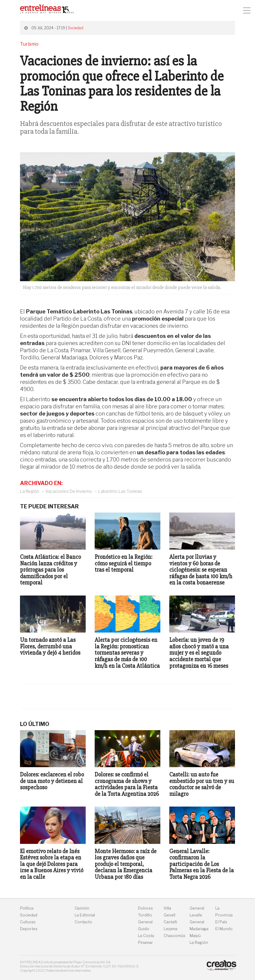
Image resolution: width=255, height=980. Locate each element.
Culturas (28, 922)
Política (27, 908)
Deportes (29, 929)
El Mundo (224, 929)
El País (221, 922)
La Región (30, 491)
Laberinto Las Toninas (120, 491)
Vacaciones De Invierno (69, 491)
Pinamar (145, 943)
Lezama (170, 929)
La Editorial (85, 915)
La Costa (146, 936)
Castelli (170, 922)
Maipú (195, 936)
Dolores (145, 908)
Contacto (83, 922)
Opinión (82, 908)
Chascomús (175, 936)
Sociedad (76, 28)
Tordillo (145, 915)
